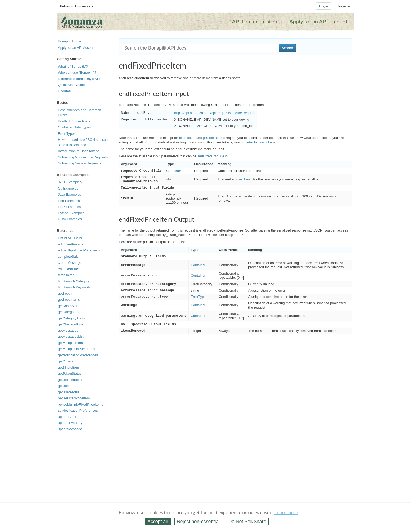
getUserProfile (69, 392)
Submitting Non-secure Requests (83, 157)
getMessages (68, 331)
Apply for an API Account (77, 48)
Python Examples (71, 213)
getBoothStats (69, 306)
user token (244, 179)
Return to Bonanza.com (78, 6)
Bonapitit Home (70, 41)
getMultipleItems (70, 343)
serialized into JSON (213, 156)
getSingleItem (68, 367)
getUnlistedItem (70, 380)
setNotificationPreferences (78, 410)
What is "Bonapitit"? (73, 66)
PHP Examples (69, 207)
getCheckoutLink (71, 324)
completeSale (68, 257)
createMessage (70, 263)
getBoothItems (69, 300)
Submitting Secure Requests (80, 163)
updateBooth (68, 417)
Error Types (67, 134)
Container (174, 171)
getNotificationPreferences (78, 355)
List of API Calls (70, 238)
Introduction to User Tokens (79, 151)
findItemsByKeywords (74, 287)
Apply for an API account (318, 21)
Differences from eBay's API (79, 79)
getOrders (66, 361)
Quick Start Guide (71, 85)
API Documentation (255, 21)
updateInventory (70, 423)
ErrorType (198, 297)
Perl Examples (69, 201)
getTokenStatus (70, 374)
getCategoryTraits (71, 318)
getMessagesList (71, 337)
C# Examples (68, 188)
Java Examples (69, 194)
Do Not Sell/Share (247, 522)
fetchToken (66, 275)
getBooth (65, 294)
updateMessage (70, 429)
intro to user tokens (261, 142)
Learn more (286, 512)
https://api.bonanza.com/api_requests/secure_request (215, 113)
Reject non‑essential (198, 522)
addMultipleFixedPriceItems (79, 250)
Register (345, 6)
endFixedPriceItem (72, 269)
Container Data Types (74, 127)
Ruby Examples (70, 219)
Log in (323, 6)
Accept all (158, 522)
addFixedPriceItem (72, 244)
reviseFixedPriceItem (74, 398)
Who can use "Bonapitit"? (77, 72)
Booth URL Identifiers (74, 121)
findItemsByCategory (74, 281)
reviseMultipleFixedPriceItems (81, 404)
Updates (64, 91)
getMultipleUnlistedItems (77, 349)
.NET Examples (70, 182)
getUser (64, 386)
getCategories (69, 312)
